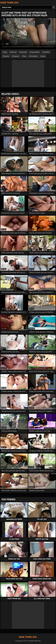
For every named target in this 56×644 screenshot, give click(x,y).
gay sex (14, 52)
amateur (47, 52)
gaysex (7, 56)
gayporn (17, 56)
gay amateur (36, 52)
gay (6, 52)
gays (44, 56)
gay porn (24, 52)
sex (25, 56)
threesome (34, 56)
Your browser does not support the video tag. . (28, 34)
